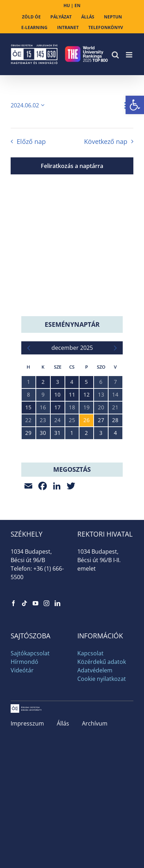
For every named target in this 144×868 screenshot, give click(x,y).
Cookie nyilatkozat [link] (102, 679)
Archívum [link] (95, 723)
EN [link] (77, 5)
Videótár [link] (22, 670)
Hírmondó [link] (24, 662)
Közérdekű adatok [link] (102, 662)
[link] (135, 105)
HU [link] (67, 5)
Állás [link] (63, 723)
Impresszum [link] (27, 723)
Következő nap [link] (106, 141)
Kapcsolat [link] (90, 653)
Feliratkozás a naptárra (72, 166)
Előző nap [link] (31, 141)
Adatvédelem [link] (95, 670)
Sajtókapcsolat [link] (30, 653)
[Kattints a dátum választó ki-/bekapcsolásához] (29, 105)
